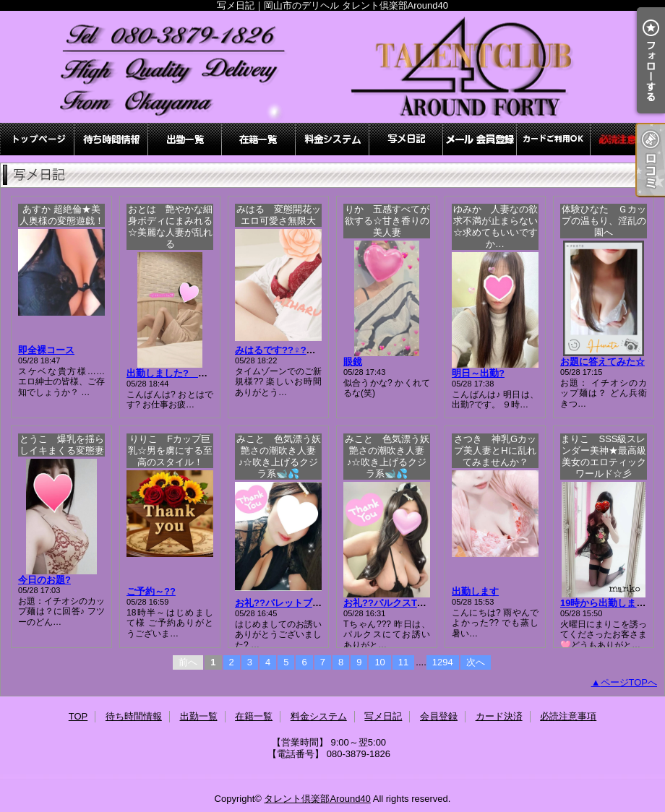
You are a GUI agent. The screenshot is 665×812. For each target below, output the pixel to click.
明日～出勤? (478, 373)
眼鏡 (353, 362)
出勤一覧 (185, 139)
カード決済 (554, 139)
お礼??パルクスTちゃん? (397, 603)
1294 (443, 662)
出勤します (475, 591)
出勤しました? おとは (181, 373)
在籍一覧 (259, 139)
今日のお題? (44, 580)
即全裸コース (46, 350)
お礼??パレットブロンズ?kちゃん (307, 603)
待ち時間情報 (111, 139)
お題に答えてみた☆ (602, 362)
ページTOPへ (629, 682)
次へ (476, 662)
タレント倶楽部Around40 (317, 799)
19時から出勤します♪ (605, 603)
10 (379, 662)
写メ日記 (406, 139)
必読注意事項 (627, 139)
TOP (38, 139)
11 (403, 662)
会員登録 (480, 139)
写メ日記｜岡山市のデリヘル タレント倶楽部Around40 (332, 67)
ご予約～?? (151, 591)
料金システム (332, 139)
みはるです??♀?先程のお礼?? (300, 350)
